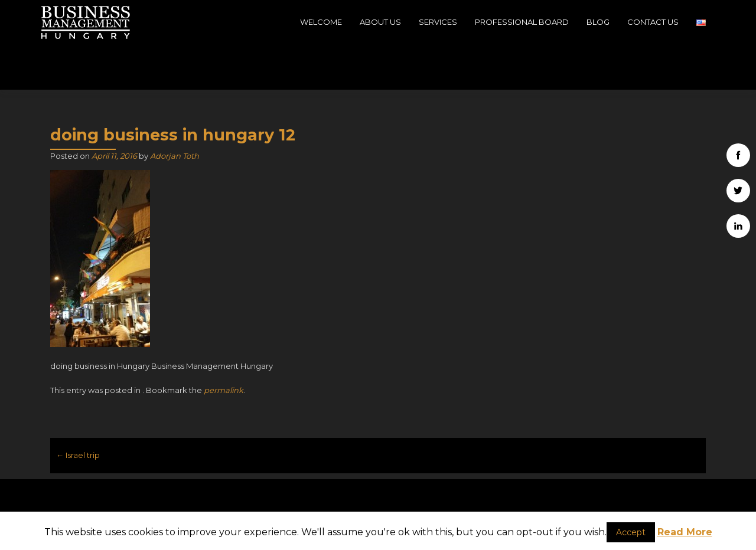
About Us (380, 22)
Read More (685, 532)
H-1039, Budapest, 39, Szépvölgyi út (154, 501)
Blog (598, 22)
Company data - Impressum (602, 504)
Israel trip (78, 410)
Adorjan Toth (175, 111)
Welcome (321, 22)
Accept (631, 532)
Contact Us (653, 22)
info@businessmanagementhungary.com (378, 500)
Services (438, 22)
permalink (224, 345)
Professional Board (522, 22)
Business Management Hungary (631, 480)
